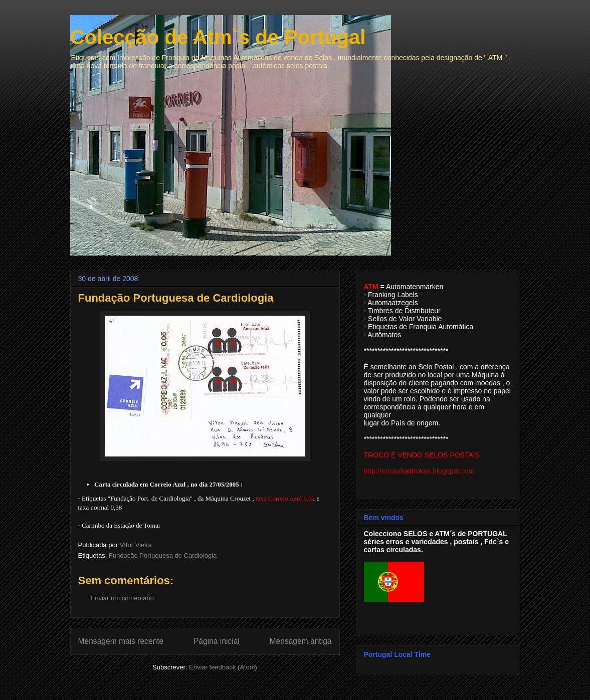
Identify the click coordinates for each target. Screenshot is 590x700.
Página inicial (217, 641)
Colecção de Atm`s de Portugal (218, 37)
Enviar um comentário (122, 598)
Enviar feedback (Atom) (223, 667)
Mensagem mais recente (121, 641)
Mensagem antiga (301, 641)
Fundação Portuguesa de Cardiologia (163, 555)
